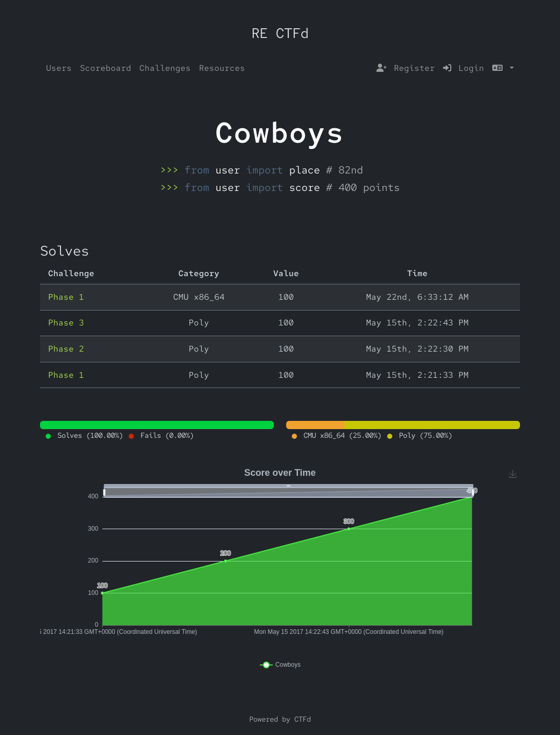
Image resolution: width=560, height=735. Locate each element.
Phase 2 (66, 349)
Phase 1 (66, 297)
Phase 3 (66, 323)
